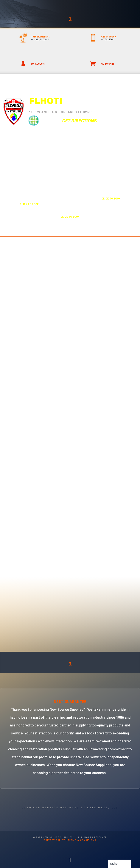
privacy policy (54, 840)
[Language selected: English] (120, 864)
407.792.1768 (107, 40)
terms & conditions (82, 840)
